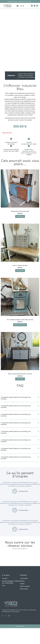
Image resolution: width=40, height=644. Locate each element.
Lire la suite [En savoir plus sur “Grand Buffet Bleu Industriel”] (20, 232)
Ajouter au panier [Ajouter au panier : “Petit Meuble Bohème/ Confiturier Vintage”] (20, 341)
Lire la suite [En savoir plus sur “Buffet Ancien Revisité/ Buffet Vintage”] (20, 395)
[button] (18, 6)
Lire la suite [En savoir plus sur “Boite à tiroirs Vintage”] (20, 286)
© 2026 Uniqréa (20, 642)
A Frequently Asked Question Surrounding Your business (16, 414)
